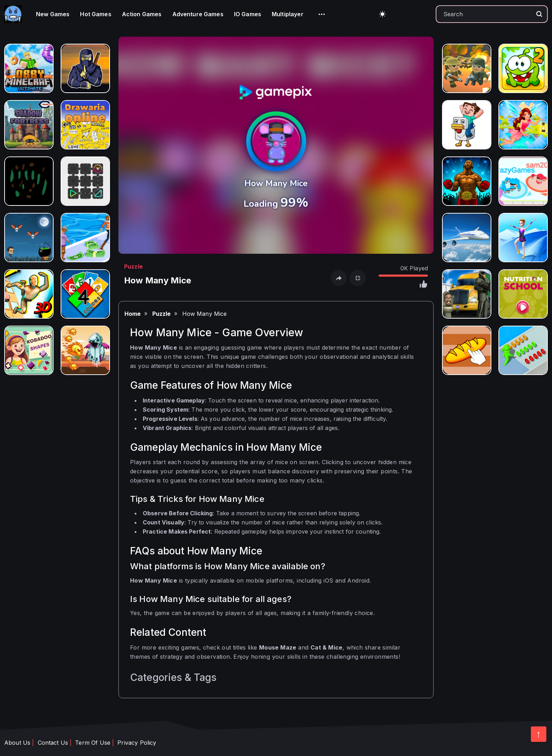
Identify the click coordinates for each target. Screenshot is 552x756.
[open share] (339, 278)
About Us (17, 743)
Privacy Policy (137, 743)
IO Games (248, 14)
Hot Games (96, 14)
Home (133, 314)
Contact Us (53, 743)
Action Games (142, 14)
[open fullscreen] (358, 278)
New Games (53, 14)
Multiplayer (288, 14)
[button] (322, 14)
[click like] (423, 285)
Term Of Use (93, 743)
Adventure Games (198, 14)
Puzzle (133, 266)
